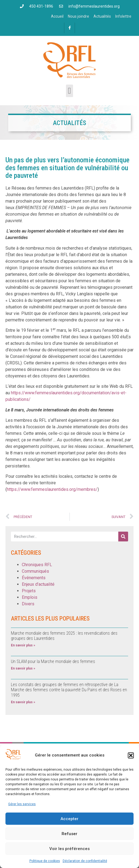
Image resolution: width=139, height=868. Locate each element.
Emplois (30, 597)
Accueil (57, 16)
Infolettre (123, 16)
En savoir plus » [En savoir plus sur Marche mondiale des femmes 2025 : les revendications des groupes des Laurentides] (23, 645)
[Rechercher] (123, 537)
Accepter (69, 819)
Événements (34, 578)
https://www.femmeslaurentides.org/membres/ (52, 489)
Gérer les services (22, 804)
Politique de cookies (45, 861)
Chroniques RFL (37, 565)
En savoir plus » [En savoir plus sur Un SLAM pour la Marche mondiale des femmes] (23, 668)
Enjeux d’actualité (38, 584)
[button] (131, 755)
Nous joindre (78, 16)
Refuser (69, 834)
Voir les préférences (69, 849)
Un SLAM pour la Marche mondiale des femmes (53, 661)
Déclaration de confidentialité (85, 861)
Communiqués (35, 571)
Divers (28, 604)
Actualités (102, 16)
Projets (29, 591)
